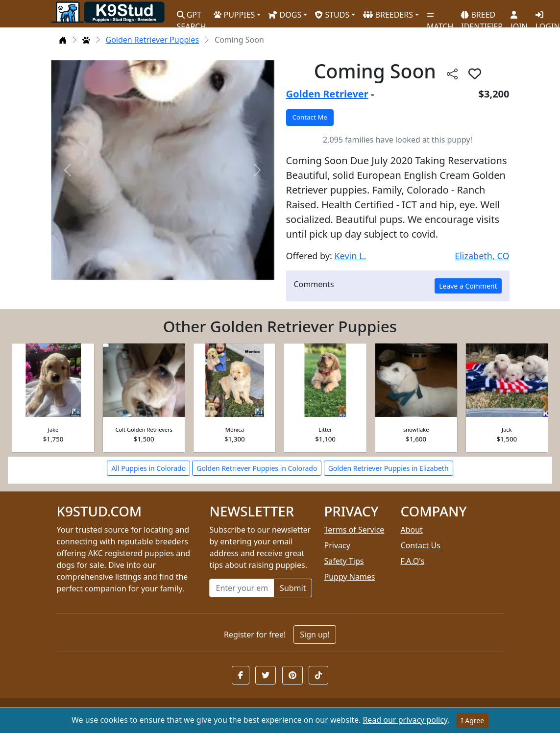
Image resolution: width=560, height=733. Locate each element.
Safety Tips (344, 561)
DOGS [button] (285, 15)
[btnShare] (452, 73)
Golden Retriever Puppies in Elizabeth (389, 468)
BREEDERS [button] (388, 15)
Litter (325, 429)
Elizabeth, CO (482, 256)
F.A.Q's (412, 561)
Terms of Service (354, 530)
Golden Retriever (327, 94)
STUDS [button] (332, 15)
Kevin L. (350, 256)
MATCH (440, 17)
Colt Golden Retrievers (144, 429)
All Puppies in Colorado (148, 468)
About (411, 530)
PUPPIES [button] (234, 15)
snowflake (416, 429)
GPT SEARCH (192, 16)
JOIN (519, 17)
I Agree (473, 721)
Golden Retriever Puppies (153, 40)
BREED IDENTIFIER (482, 16)
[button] (241, 675)
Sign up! (315, 635)
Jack (507, 429)
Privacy (337, 545)
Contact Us (420, 545)
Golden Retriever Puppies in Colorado (257, 468)
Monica (235, 429)
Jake (53, 429)
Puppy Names (349, 577)
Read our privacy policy (405, 720)
